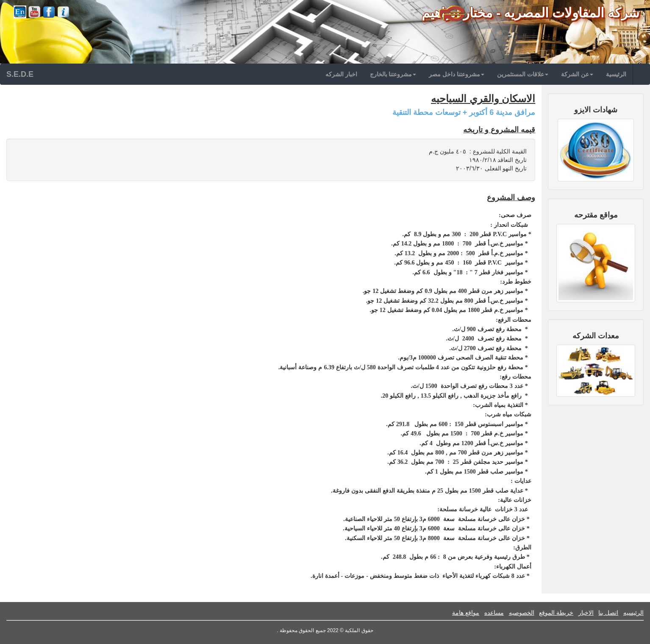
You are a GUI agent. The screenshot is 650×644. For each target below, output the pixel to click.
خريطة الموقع (556, 613)
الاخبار (586, 613)
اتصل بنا (608, 613)
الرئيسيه (633, 613)
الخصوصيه (522, 613)
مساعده (494, 613)
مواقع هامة (466, 613)
